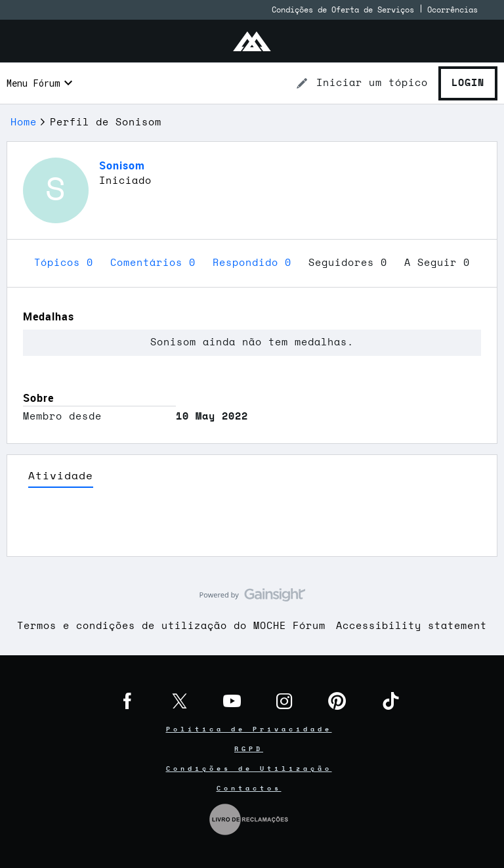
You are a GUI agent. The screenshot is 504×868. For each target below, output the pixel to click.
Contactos (249, 789)
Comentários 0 (156, 263)
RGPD (249, 749)
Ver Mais (252, 526)
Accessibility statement (411, 626)
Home (24, 122)
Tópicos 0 (67, 263)
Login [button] (468, 83)
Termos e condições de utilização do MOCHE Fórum (171, 626)
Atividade (61, 476)
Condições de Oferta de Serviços (343, 10)
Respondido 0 (255, 263)
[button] (361, 83)
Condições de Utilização (249, 769)
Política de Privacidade (249, 729)
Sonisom (122, 165)
